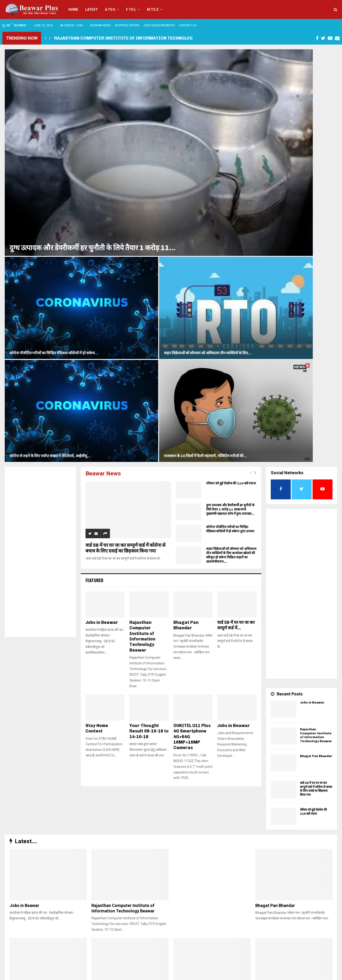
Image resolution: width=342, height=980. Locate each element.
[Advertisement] (40, 253)
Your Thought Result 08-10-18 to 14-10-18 (149, 429)
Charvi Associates (114, 975)
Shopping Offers (127, 25)
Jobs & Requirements (159, 25)
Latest (92, 9)
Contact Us (188, 25)
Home (73, 9)
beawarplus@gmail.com (126, 955)
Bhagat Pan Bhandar (186, 323)
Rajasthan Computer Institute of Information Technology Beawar (134, 38)
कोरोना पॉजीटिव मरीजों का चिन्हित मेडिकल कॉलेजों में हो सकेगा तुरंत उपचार (230, 227)
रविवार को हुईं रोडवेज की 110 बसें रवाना (231, 182)
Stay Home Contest (97, 426)
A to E (110, 9)
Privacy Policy (305, 975)
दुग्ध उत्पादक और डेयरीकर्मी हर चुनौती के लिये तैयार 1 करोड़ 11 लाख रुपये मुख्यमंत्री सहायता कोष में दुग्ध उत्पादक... (230, 208)
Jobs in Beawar (102, 321)
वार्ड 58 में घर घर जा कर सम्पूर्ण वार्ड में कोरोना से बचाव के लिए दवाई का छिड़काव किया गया (126, 246)
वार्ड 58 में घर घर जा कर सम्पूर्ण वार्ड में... (236, 323)
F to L (131, 9)
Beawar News (100, 25)
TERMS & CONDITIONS (277, 975)
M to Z (153, 9)
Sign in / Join (72, 25)
